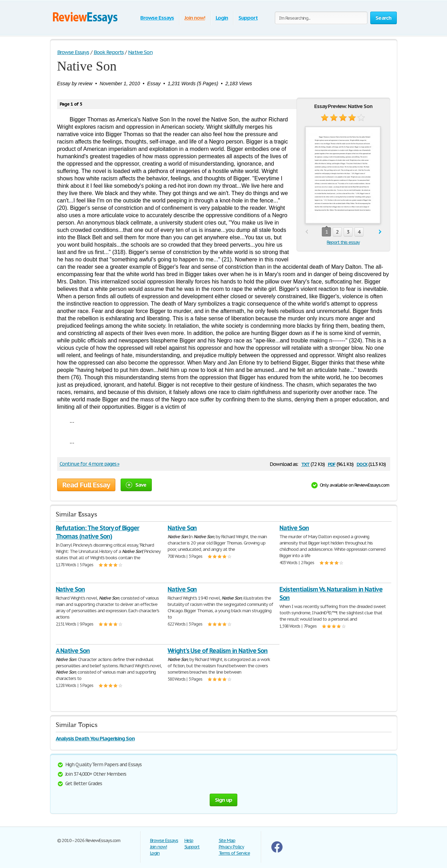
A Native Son (73, 651)
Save (136, 485)
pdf (332, 464)
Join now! (195, 18)
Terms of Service (234, 853)
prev (307, 232)
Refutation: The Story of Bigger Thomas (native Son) (98, 532)
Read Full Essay (86, 485)
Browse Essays (157, 18)
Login (222, 18)
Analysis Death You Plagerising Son (95, 738)
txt (305, 464)
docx (362, 464)
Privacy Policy (231, 847)
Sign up (224, 800)
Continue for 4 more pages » (90, 464)
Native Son (182, 528)
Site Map (227, 840)
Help (189, 840)
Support (248, 18)
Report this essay (343, 242)
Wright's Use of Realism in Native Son (218, 651)
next (380, 232)
